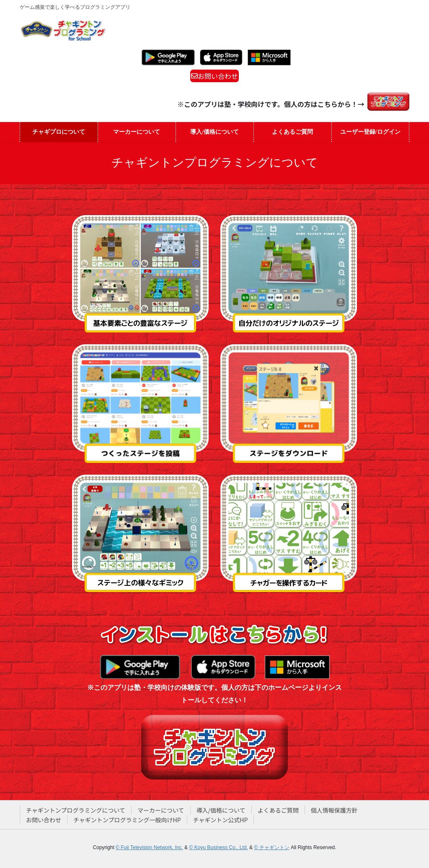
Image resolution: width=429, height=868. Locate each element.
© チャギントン (271, 847)
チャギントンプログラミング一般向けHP (127, 820)
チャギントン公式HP (221, 820)
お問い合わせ (214, 76)
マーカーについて (161, 810)
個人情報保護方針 (334, 810)
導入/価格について (221, 810)
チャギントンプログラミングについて (76, 810)
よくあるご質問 (278, 810)
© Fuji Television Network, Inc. (149, 847)
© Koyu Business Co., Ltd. (218, 847)
